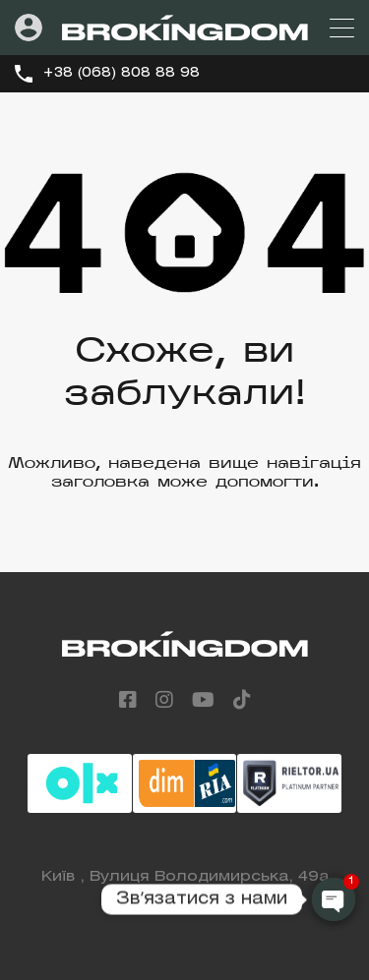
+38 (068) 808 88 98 (121, 73)
